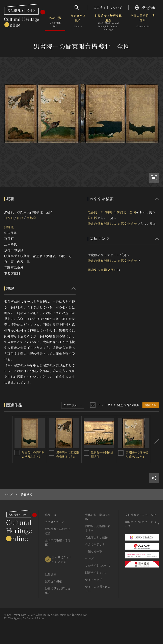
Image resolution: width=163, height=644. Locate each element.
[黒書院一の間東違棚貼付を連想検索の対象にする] (86, 453)
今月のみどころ (95, 544)
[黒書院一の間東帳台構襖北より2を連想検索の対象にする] (52, 453)
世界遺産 (51, 574)
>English (145, 7)
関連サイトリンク (96, 573)
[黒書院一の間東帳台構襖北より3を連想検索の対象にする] (121, 453)
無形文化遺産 (53, 581)
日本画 (9, 218)
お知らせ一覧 (93, 551)
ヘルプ (89, 558)
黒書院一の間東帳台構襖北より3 (137, 454)
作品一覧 (55, 22)
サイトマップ (93, 580)
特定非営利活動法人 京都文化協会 (112, 224)
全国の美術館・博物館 (142, 22)
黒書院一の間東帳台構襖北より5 (33, 454)
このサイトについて (108, 7)
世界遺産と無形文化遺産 (108, 22)
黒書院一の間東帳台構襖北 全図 (112, 212)
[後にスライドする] (155, 439)
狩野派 (9, 227)
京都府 (31, 218)
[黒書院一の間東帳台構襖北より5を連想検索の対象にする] (17, 453)
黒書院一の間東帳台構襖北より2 (67, 454)
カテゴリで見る (78, 22)
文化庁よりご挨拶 (96, 537)
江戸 (20, 218)
